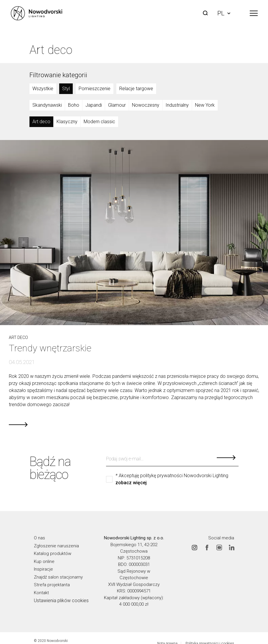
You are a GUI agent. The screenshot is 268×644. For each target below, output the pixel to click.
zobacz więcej (131, 483)
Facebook (207, 547)
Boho (74, 105)
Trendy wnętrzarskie (50, 348)
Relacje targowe (136, 89)
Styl (66, 89)
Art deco (41, 122)
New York (205, 105)
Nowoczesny (146, 105)
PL (224, 13)
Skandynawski (47, 105)
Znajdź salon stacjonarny (58, 577)
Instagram (194, 547)
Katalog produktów (53, 554)
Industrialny (177, 105)
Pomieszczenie (95, 89)
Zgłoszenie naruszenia (56, 546)
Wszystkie (43, 89)
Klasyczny (67, 122)
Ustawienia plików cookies (61, 601)
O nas (39, 538)
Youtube (219, 547)
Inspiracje (43, 569)
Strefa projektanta (52, 585)
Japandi (94, 105)
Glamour (117, 105)
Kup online (44, 561)
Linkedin (231, 547)
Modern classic (99, 122)
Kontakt (41, 592)
